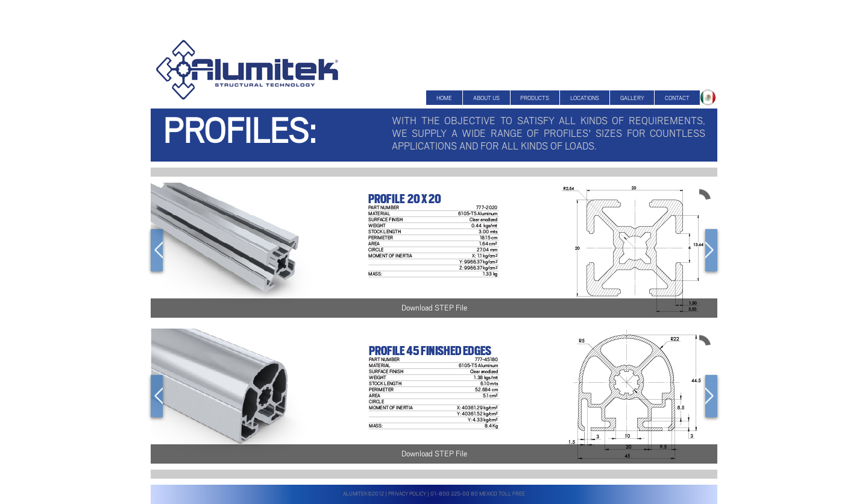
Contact (677, 98)
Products (535, 98)
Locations (585, 98)
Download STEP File (434, 308)
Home (444, 98)
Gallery (632, 98)
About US (486, 98)
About (709, 98)
